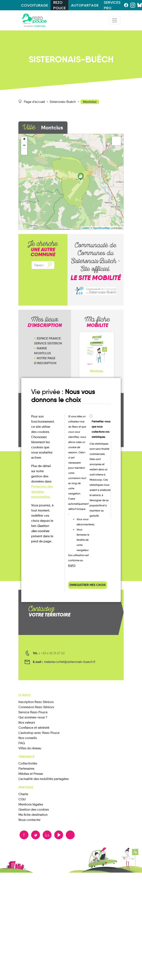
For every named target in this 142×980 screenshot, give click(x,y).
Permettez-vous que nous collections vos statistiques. (101, 429)
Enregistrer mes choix (88, 585)
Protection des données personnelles (42, 492)
